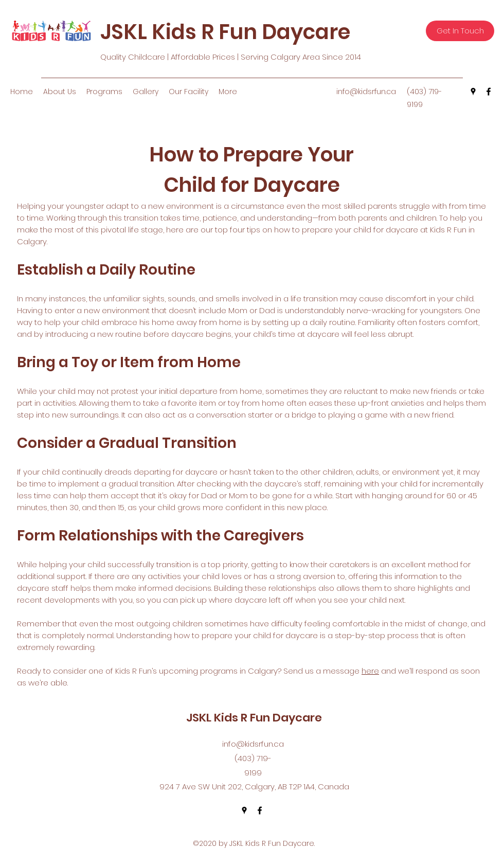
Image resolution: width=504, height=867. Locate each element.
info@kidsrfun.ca (366, 92)
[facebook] (489, 92)
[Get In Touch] (460, 31)
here (370, 671)
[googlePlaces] (473, 92)
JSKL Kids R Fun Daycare (225, 32)
